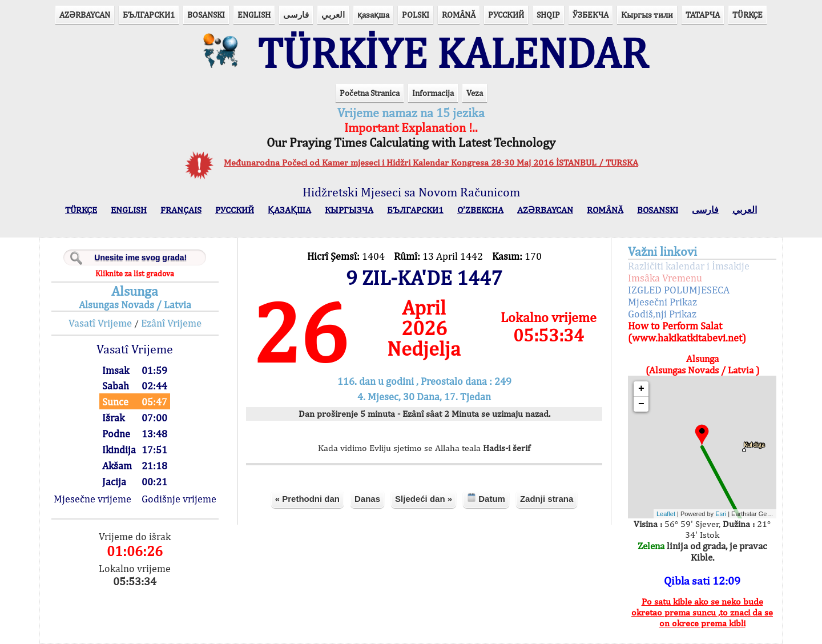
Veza (475, 93)
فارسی (296, 15)
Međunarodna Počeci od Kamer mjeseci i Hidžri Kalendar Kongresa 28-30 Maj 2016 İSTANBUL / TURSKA (431, 162)
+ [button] (641, 389)
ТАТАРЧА (703, 15)
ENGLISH (254, 15)
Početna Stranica (370, 93)
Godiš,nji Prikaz (662, 314)
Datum (486, 498)
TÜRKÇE (748, 15)
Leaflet (666, 514)
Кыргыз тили (647, 15)
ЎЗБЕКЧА (591, 15)
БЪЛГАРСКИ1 (149, 15)
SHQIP (548, 15)
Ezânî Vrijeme (171, 323)
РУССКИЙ (506, 15)
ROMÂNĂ (459, 15)
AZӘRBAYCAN (85, 15)
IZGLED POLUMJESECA (679, 290)
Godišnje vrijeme (179, 499)
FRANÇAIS (181, 210)
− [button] (641, 404)
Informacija (433, 93)
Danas (367, 499)
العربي (333, 15)
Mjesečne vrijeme (92, 499)
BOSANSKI (206, 15)
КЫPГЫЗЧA (349, 210)
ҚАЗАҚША (289, 210)
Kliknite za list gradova (135, 273)
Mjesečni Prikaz (662, 302)
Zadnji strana (547, 499)
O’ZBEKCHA (480, 210)
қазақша (373, 15)
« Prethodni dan (307, 499)
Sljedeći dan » (424, 499)
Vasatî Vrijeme (100, 323)
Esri (721, 514)
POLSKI (416, 15)
